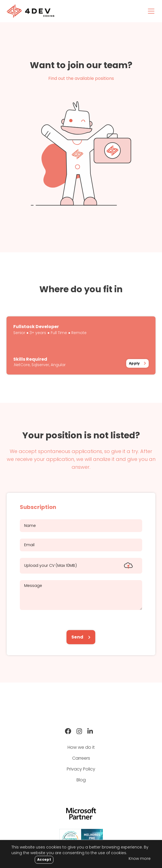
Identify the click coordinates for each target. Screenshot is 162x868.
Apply (134, 363)
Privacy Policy (81, 769)
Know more (140, 858)
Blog (81, 780)
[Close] (44, 860)
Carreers (81, 758)
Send (78, 637)
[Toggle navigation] (151, 11)
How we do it (81, 747)
